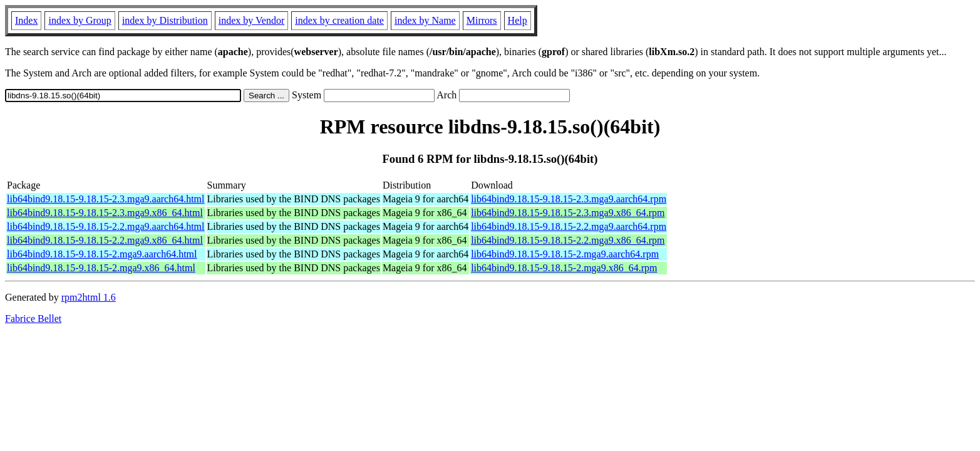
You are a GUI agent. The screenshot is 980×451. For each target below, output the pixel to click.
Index (26, 20)
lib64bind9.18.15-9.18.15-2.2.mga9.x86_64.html (105, 240)
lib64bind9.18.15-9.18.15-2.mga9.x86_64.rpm (564, 268)
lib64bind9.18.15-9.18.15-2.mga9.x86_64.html (101, 268)
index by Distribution (165, 20)
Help (518, 20)
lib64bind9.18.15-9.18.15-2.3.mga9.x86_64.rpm (568, 213)
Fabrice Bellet (33, 319)
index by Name (425, 20)
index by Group (80, 20)
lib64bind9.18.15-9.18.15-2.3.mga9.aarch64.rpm (569, 199)
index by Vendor (251, 20)
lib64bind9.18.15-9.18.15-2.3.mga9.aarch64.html (106, 199)
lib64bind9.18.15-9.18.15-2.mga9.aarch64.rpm (565, 254)
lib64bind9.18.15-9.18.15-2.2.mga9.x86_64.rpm (568, 240)
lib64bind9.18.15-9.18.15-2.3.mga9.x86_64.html (105, 213)
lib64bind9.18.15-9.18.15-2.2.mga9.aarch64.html (106, 226)
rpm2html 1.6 (89, 297)
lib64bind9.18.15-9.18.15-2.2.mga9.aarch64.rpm (569, 226)
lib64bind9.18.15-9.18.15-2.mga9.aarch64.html (102, 254)
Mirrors (482, 20)
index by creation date (339, 20)
